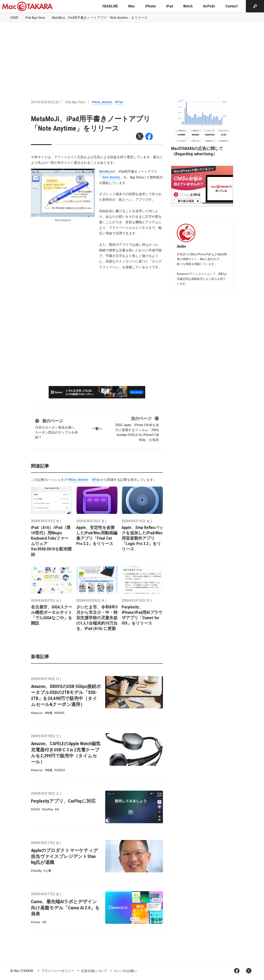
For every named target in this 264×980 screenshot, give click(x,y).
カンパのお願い (125, 971)
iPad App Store (35, 18)
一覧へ (97, 429)
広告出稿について (94, 971)
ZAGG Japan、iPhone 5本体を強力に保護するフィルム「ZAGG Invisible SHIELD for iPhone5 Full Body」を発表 (137, 429)
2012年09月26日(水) (45, 102)
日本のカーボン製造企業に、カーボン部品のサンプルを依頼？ (57, 429)
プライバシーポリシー (58, 971)
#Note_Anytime (102, 102)
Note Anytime (111, 177)
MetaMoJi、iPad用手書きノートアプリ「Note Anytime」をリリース (100, 18)
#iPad (119, 102)
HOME (14, 18)
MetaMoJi (105, 172)
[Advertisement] (132, 54)
